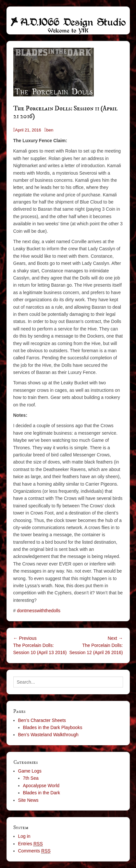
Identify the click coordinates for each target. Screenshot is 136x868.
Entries (31, 844)
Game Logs (30, 771)
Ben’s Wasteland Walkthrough (48, 735)
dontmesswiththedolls (39, 611)
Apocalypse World (41, 786)
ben (50, 130)
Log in (24, 836)
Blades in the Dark (42, 793)
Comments (34, 851)
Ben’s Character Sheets (42, 720)
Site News (28, 800)
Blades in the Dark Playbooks (53, 727)
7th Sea (31, 778)
